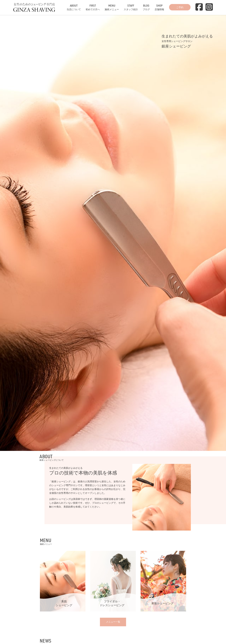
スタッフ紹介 (131, 7)
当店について (74, 7)
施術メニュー (112, 7)
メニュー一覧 (113, 622)
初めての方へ (93, 7)
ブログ (146, 7)
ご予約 (180, 7)
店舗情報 (159, 7)
